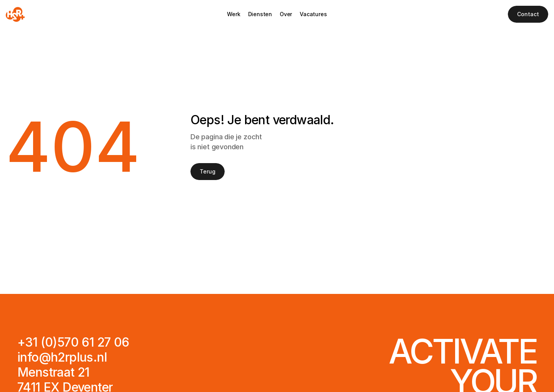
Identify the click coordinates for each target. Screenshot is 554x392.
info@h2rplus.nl (62, 357)
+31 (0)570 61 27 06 (73, 342)
